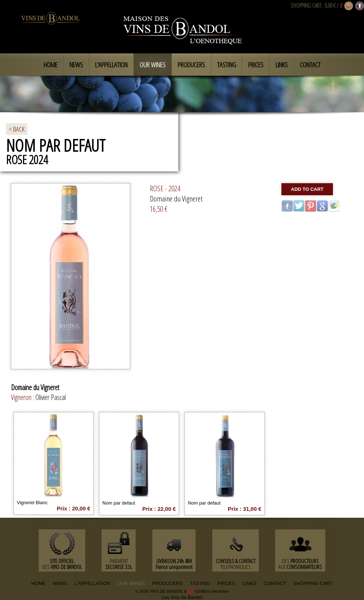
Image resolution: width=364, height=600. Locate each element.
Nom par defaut (119, 503)
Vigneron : (23, 397)
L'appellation (111, 65)
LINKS (249, 583)
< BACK (17, 129)
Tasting (227, 65)
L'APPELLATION (92, 583)
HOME (39, 583)
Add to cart (307, 189)
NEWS (60, 583)
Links (282, 65)
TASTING (200, 583)
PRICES (226, 583)
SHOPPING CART (306, 5)
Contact (310, 65)
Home (50, 65)
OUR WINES (131, 583)
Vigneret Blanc (32, 503)
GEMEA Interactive (212, 591)
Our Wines (153, 65)
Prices (256, 65)
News (76, 65)
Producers (191, 65)
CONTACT (275, 583)
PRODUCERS (168, 583)
